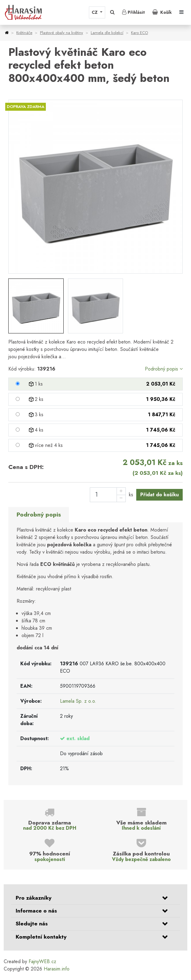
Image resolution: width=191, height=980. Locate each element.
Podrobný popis (164, 369)
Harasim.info (57, 969)
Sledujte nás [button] (32, 924)
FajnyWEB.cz (42, 961)
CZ (95, 12)
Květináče (24, 33)
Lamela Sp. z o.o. (78, 701)
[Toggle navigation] (181, 12)
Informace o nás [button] (36, 911)
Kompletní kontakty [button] (41, 937)
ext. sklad (78, 738)
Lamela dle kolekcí (107, 33)
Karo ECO (139, 33)
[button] (112, 12)
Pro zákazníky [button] (34, 898)
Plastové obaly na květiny (62, 33)
